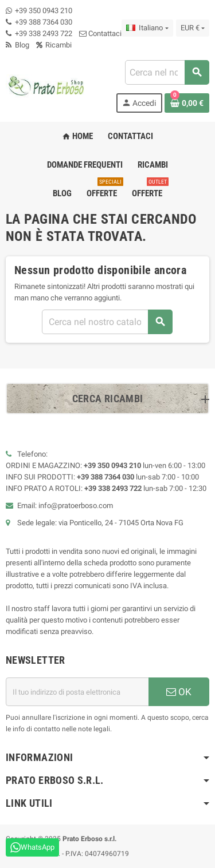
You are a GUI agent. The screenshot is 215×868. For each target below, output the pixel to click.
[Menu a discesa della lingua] (147, 28)
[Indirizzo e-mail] (77, 692)
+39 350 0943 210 (44, 11)
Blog (17, 45)
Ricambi (54, 45)
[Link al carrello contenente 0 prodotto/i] (187, 103)
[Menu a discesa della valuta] (193, 28)
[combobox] (167, 72)
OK (179, 692)
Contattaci (100, 33)
